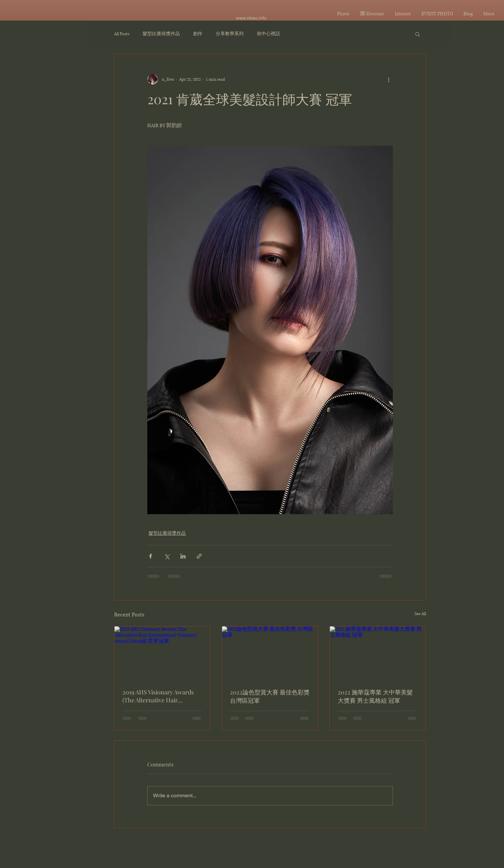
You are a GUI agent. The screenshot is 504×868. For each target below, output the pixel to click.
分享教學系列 (230, 34)
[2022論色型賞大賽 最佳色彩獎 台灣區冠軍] (270, 653)
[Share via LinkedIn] (183, 556)
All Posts (122, 34)
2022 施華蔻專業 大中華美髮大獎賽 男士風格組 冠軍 (375, 696)
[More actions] (389, 79)
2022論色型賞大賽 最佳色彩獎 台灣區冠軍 (270, 696)
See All (420, 614)
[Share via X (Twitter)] (167, 556)
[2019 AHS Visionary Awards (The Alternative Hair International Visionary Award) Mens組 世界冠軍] (162, 653)
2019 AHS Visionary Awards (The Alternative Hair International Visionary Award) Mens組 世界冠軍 (158, 696)
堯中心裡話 (268, 34)
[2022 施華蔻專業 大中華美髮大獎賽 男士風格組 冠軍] (378, 653)
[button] (418, 34)
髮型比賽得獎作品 (161, 34)
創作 (198, 34)
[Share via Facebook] (150, 556)
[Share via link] (199, 556)
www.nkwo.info (251, 18)
